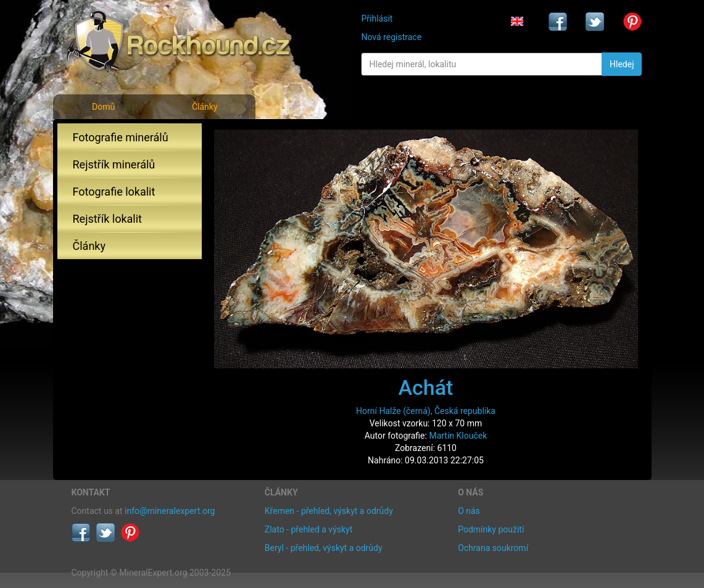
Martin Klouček (458, 436)
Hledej (622, 64)
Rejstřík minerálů (114, 164)
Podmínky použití (491, 529)
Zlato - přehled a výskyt (309, 529)
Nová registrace (391, 37)
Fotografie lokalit (114, 192)
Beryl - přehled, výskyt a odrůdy (324, 548)
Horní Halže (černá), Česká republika (426, 411)
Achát (426, 387)
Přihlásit (377, 19)
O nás (469, 511)
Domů (103, 107)
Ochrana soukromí (493, 548)
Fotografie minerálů (121, 137)
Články (205, 107)
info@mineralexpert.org (170, 511)
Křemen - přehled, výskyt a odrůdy (329, 511)
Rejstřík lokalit (107, 219)
